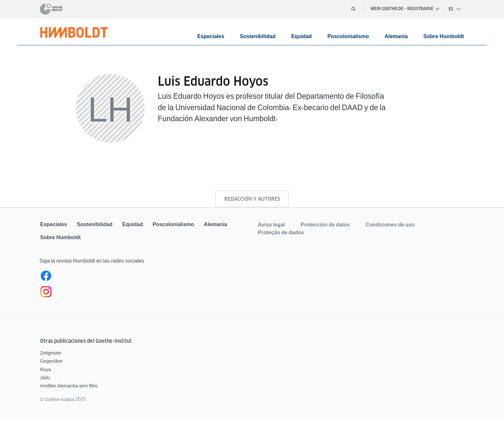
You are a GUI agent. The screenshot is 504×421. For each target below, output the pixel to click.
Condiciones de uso (390, 225)
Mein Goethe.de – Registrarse (405, 9)
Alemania (396, 36)
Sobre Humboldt (444, 36)
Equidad (301, 36)
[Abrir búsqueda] (353, 9)
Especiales (211, 36)
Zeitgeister (51, 353)
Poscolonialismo (348, 36)
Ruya (45, 370)
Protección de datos (325, 225)
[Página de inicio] (51, 9)
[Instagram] (145, 293)
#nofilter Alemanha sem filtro (69, 386)
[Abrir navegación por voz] (455, 9)
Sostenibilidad (258, 36)
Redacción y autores (252, 199)
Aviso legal (271, 225)
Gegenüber (52, 361)
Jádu (45, 378)
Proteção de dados (281, 232)
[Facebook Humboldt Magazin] (145, 277)
